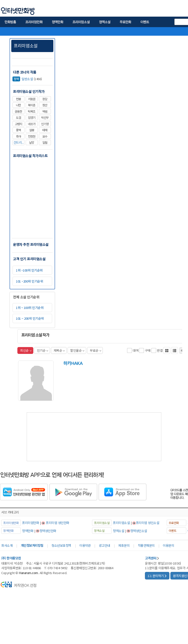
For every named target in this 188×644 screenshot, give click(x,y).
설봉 (32, 130)
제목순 (59, 350)
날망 (32, 142)
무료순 (95, 350)
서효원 (32, 99)
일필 (45, 142)
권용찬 (18, 111)
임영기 (32, 118)
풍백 (18, 130)
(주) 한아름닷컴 (11, 558)
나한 (18, 105)
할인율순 (77, 350)
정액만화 (28, 531)
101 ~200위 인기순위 (29, 281)
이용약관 (85, 545)
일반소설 (23, 79)
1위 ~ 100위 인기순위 (30, 308)
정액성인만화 (48, 531)
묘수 (45, 136)
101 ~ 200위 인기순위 (30, 318)
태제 (45, 130)
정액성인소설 (139, 531)
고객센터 (152, 558)
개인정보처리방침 (32, 545)
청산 (45, 105)
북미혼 (32, 105)
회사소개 (7, 545)
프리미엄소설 (26, 45)
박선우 (45, 118)
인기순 (43, 350)
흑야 (18, 136)
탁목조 (32, 111)
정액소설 (118, 531)
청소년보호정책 (61, 545)
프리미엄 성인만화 (58, 523)
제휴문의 (124, 545)
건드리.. (19, 142)
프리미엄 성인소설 (148, 523)
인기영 (45, 124)
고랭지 (18, 124)
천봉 (18, 99)
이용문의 (168, 545)
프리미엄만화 (30, 523)
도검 (18, 118)
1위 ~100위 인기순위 (29, 270)
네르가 (32, 124)
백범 (45, 111)
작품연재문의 (146, 545)
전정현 (32, 136)
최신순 (26, 350)
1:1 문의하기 (157, 576)
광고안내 (105, 545)
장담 (45, 99)
